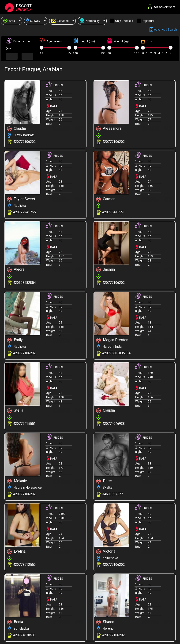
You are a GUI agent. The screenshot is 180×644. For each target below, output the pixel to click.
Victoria (106, 552)
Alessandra (109, 129)
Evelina (16, 552)
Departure (148, 21)
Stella (15, 411)
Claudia (16, 129)
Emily (15, 340)
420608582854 (24, 283)
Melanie (17, 481)
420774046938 (113, 424)
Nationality (90, 21)
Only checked (124, 21)
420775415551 (113, 212)
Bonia (15, 622)
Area (9, 21)
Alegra (16, 270)
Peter (104, 481)
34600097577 (112, 494)
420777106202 (24, 142)
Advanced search (163, 30)
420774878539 (24, 635)
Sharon (105, 622)
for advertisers (162, 7)
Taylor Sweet (21, 199)
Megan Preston (112, 340)
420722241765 (24, 212)
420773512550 (24, 565)
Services (60, 21)
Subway (33, 21)
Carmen (106, 199)
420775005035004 (116, 353)
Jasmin (105, 270)
